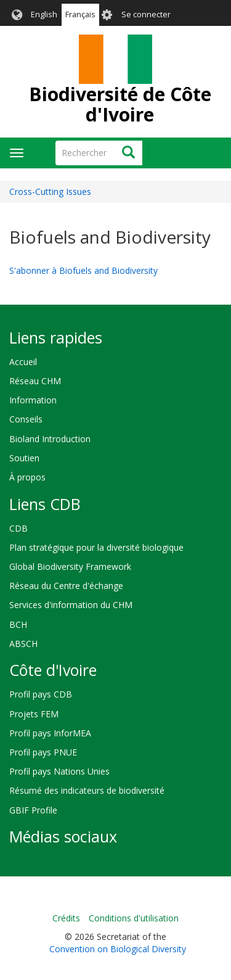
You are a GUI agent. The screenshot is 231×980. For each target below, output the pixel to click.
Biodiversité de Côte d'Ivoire (120, 104)
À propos (27, 477)
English (44, 14)
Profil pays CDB (41, 694)
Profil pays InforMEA (50, 733)
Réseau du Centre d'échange (66, 586)
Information (33, 400)
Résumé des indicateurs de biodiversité (87, 790)
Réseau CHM (35, 381)
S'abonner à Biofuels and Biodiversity (83, 270)
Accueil (23, 362)
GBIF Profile (33, 810)
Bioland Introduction (50, 439)
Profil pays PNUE (43, 752)
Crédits (66, 918)
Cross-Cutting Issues (50, 191)
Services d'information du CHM (71, 605)
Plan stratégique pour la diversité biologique (96, 547)
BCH (18, 624)
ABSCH (23, 644)
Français (80, 14)
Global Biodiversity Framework (70, 566)
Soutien (24, 458)
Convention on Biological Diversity (118, 949)
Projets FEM (34, 714)
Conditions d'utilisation (134, 918)
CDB (18, 528)
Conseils (26, 419)
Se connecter (146, 14)
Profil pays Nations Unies (59, 771)
